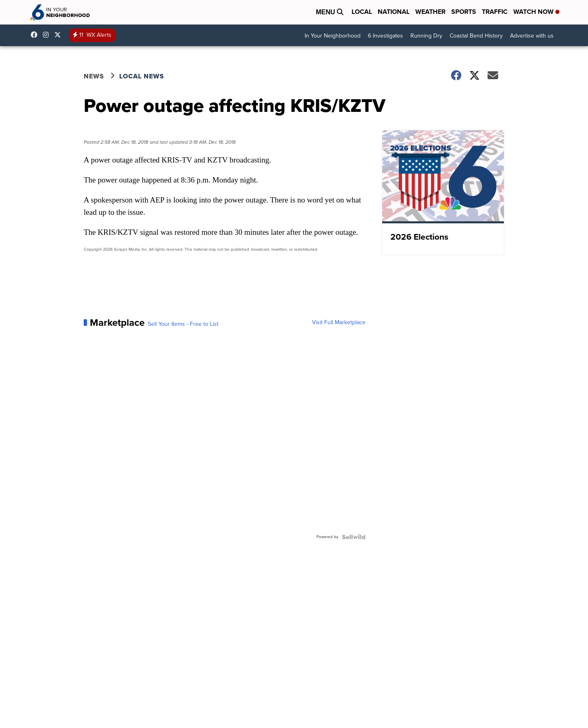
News (94, 76)
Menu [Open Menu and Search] (330, 12)
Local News (142, 76)
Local (362, 12)
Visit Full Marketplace (339, 323)
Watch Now (536, 12)
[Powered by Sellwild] (354, 537)
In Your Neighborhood (333, 36)
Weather (430, 12)
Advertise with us (532, 36)
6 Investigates (385, 36)
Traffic (495, 12)
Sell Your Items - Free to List (183, 324)
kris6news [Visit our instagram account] (48, 35)
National (394, 12)
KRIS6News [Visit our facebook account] (36, 35)
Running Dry (426, 36)
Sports (464, 12)
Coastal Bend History (476, 36)
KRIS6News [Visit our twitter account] (60, 35)
